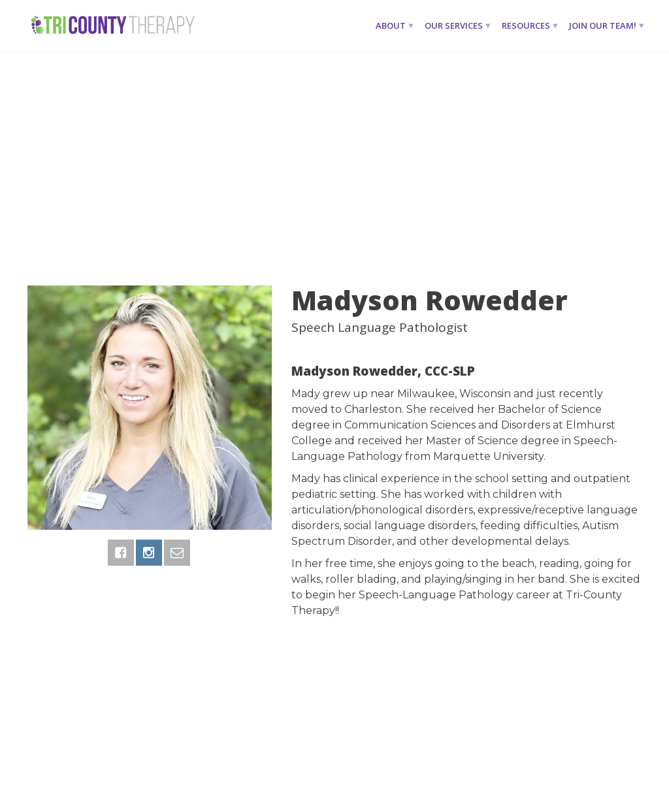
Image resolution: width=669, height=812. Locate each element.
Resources (526, 25)
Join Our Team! (603, 25)
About (391, 25)
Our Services (454, 25)
